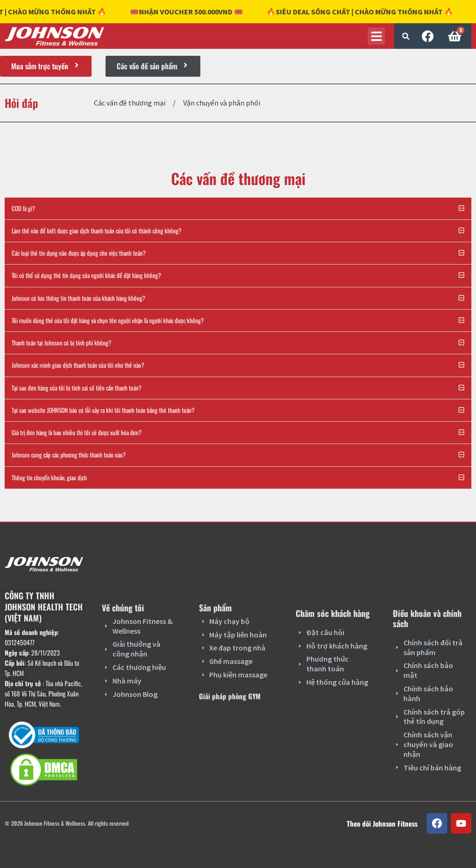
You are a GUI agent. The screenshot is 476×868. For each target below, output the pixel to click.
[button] (406, 36)
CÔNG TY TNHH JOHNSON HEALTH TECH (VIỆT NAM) (44, 607)
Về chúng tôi (123, 608)
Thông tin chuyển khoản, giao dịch (49, 477)
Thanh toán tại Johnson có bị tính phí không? (61, 343)
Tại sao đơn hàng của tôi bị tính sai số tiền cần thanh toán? (76, 388)
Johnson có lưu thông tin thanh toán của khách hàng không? (78, 298)
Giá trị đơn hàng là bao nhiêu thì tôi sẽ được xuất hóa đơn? (76, 432)
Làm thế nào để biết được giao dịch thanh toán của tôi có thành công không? (96, 231)
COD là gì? (23, 208)
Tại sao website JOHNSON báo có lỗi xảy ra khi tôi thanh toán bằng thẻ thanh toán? (103, 410)
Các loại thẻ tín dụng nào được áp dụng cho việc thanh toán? (79, 253)
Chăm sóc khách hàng (333, 613)
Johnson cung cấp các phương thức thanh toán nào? (69, 455)
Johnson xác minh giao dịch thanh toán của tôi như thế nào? (78, 365)
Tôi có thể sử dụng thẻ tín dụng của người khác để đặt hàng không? (86, 275)
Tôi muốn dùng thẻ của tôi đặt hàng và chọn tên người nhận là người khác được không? (108, 320)
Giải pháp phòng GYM (230, 696)
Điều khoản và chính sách (427, 618)
